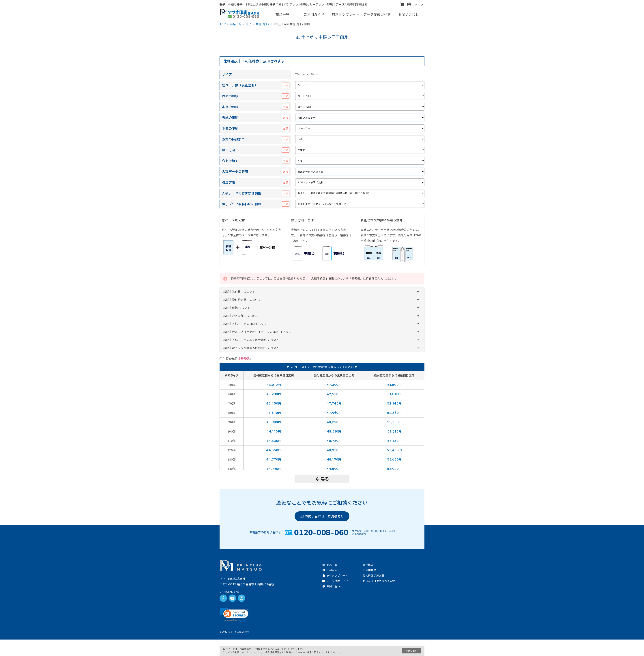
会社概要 (368, 565)
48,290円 (334, 422)
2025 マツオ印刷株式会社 (235, 632)
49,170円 (334, 460)
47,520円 (334, 394)
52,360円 (394, 413)
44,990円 (274, 469)
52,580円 (394, 422)
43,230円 (274, 394)
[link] (234, 615)
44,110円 (274, 432)
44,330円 (274, 441)
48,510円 (334, 432)
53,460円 (394, 450)
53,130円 (394, 441)
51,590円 (394, 385)
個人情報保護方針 (374, 576)
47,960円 (334, 413)
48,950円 (334, 450)
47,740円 (334, 404)
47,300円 (334, 385)
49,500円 (334, 469)
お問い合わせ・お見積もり (322, 516)
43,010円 (274, 385)
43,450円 (274, 404)
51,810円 (394, 394)
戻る (322, 479)
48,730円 (334, 441)
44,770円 (274, 460)
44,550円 (274, 450)
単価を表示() (237, 359)
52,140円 (394, 404)
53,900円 (394, 469)
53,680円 (394, 460)
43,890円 (274, 422)
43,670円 (274, 413)
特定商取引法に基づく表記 (379, 581)
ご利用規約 (370, 570)
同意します (411, 651)
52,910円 (394, 432)
